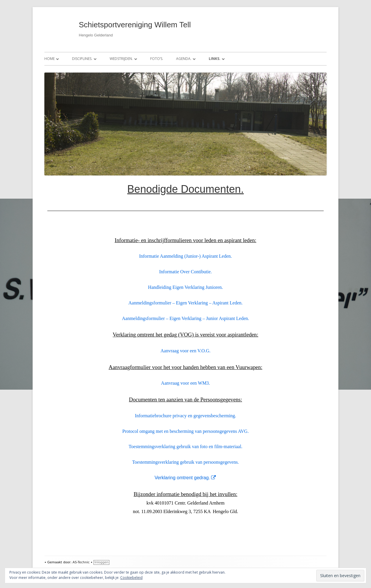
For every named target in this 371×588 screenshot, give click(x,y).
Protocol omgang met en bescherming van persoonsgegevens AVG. (186, 431)
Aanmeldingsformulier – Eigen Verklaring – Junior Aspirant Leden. (186, 318)
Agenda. (184, 59)
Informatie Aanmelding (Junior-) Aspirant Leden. (186, 256)
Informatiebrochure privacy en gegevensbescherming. (186, 416)
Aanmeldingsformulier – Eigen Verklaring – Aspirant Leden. (186, 303)
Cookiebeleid (131, 578)
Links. (215, 59)
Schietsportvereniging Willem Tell (135, 25)
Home (50, 59)
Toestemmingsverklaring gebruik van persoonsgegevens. (185, 462)
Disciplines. (82, 59)
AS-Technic (81, 562)
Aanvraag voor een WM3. (186, 383)
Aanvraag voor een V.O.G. (186, 351)
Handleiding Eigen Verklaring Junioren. (186, 287)
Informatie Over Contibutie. (185, 272)
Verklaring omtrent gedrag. (186, 478)
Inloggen (101, 562)
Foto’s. (157, 59)
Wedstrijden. (121, 59)
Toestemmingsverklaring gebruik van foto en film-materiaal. (185, 447)
